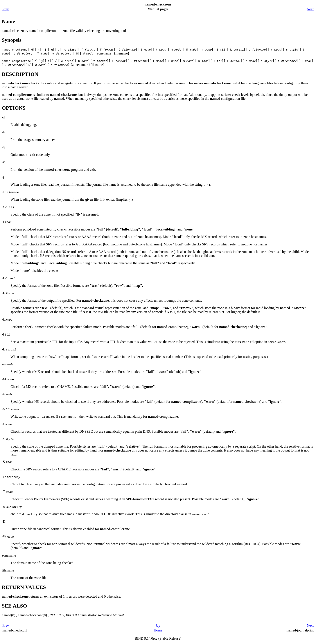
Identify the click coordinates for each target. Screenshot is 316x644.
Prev (6, 9)
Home (158, 630)
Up (158, 625)
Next (310, 9)
